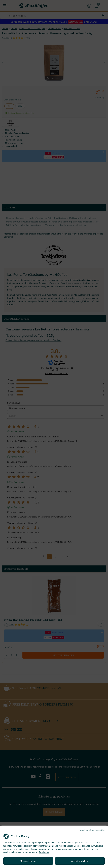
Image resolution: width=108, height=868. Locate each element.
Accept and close (80, 861)
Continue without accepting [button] (92, 830)
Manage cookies (28, 861)
